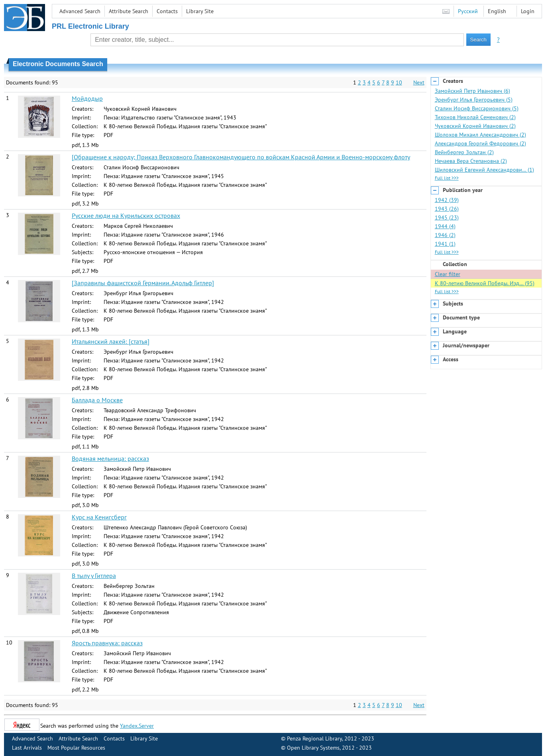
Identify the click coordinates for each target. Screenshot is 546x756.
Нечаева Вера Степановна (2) (471, 161)
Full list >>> (447, 178)
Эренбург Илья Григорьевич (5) (474, 100)
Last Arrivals (27, 748)
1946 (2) (445, 235)
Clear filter (448, 274)
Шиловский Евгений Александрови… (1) (484, 170)
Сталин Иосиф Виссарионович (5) (477, 108)
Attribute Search (129, 11)
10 (399, 82)
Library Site (200, 11)
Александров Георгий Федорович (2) (480, 143)
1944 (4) (445, 226)
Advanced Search (80, 11)
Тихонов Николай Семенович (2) (475, 117)
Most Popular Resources (76, 748)
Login (528, 11)
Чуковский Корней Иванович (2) (475, 126)
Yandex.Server (137, 726)
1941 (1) (445, 244)
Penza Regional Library (314, 738)
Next (419, 82)
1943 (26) (447, 209)
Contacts (167, 11)
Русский (468, 11)
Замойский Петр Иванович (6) (472, 91)
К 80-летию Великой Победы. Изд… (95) (485, 283)
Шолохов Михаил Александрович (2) (480, 135)
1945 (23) (447, 217)
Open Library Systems (313, 748)
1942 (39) (447, 200)
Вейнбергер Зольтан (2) (464, 152)
